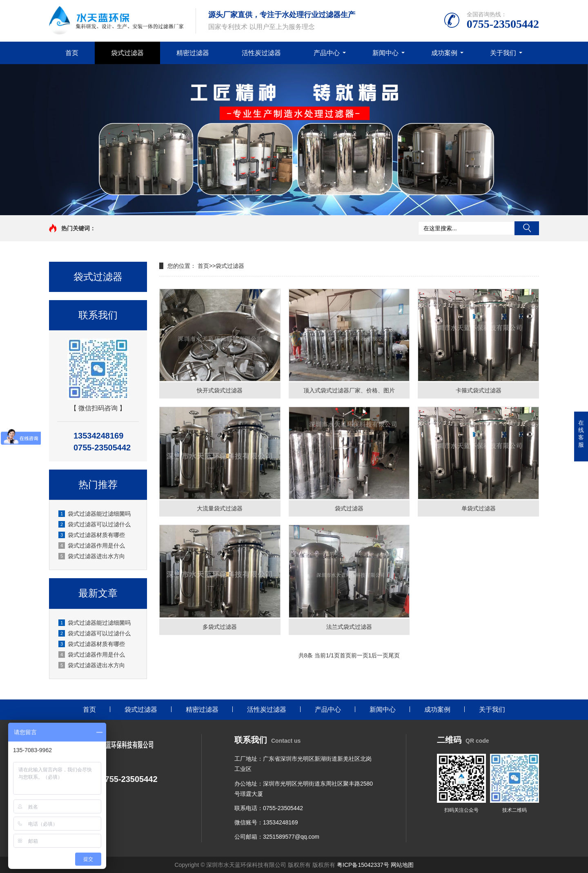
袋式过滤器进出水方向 (92, 556)
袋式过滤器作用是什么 (92, 546)
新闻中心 (385, 53)
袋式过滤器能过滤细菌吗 (95, 514)
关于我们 (503, 53)
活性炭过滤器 (261, 53)
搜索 (527, 228)
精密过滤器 (193, 53)
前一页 (360, 655)
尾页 (394, 655)
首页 (72, 53)
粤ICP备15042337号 (363, 865)
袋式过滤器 (127, 53)
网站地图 (402, 865)
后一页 (380, 655)
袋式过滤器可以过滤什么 (95, 524)
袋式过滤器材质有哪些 (92, 535)
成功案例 (444, 53)
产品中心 (327, 53)
